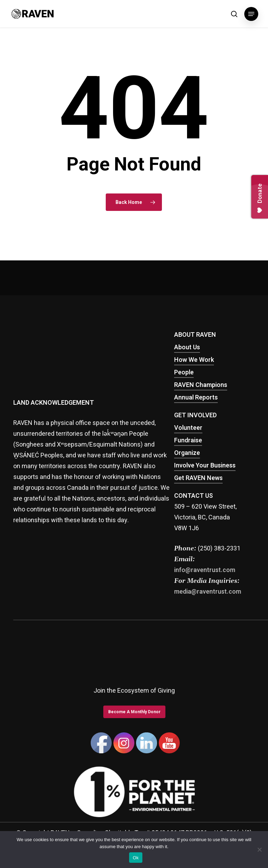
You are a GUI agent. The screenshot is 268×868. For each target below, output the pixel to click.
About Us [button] (187, 347)
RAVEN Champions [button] (201, 385)
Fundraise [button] (188, 440)
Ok (136, 858)
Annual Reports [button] (196, 398)
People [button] (184, 372)
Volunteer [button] (188, 428)
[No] (259, 850)
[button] (251, 14)
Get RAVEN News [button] (198, 478)
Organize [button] (187, 453)
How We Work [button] (194, 360)
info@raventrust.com (205, 570)
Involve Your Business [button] (205, 466)
